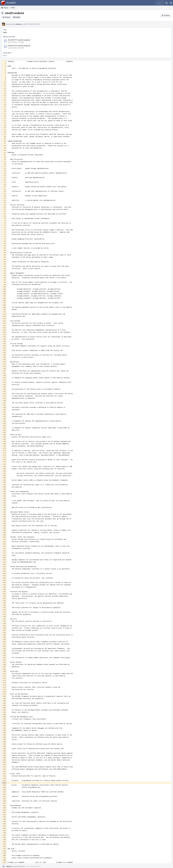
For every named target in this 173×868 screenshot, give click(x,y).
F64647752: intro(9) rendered (19, 46)
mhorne (18, 24)
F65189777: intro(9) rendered (19, 40)
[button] (171, 3)
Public (18, 17)
